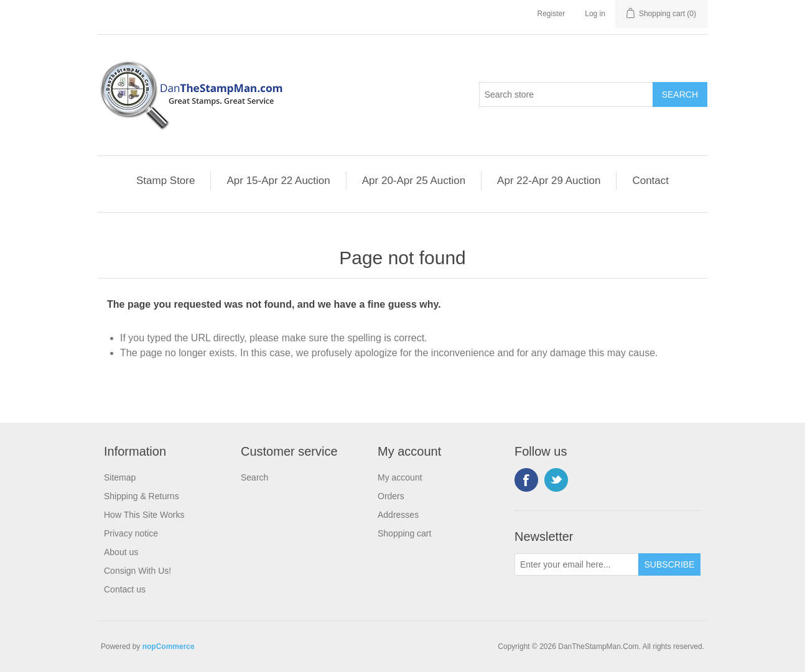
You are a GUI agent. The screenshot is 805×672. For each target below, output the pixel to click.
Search (254, 477)
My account (400, 477)
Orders (391, 496)
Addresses (398, 515)
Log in (595, 14)
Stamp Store (166, 181)
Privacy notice (131, 533)
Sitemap (120, 477)
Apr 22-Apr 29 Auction (549, 181)
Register (551, 14)
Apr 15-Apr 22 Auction (278, 181)
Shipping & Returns (142, 496)
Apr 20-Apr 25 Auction (414, 181)
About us (121, 552)
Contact (650, 181)
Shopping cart (404, 533)
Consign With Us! (137, 571)
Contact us (125, 589)
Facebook (526, 480)
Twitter (556, 480)
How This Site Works (144, 515)
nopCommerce (169, 647)
